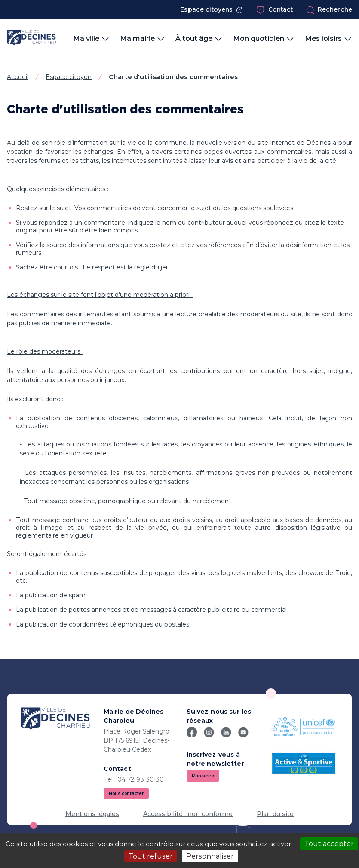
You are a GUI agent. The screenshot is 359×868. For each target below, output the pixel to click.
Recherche (329, 10)
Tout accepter (329, 844)
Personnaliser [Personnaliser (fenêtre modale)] (210, 856)
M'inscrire (203, 776)
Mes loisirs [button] (328, 39)
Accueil (18, 77)
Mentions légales (92, 814)
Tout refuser (151, 856)
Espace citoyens (212, 10)
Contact (275, 10)
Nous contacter (126, 793)
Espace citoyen (69, 77)
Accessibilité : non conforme (188, 814)
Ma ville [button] (91, 39)
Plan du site (275, 814)
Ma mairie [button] (143, 39)
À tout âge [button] (199, 39)
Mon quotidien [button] (264, 39)
